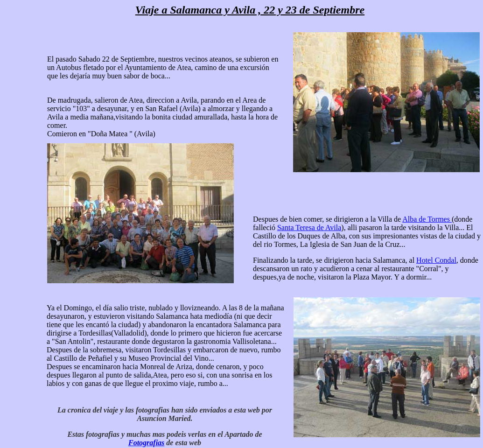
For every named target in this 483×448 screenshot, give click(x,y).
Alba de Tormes (427, 219)
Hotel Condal (436, 260)
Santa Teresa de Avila (309, 227)
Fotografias (146, 443)
